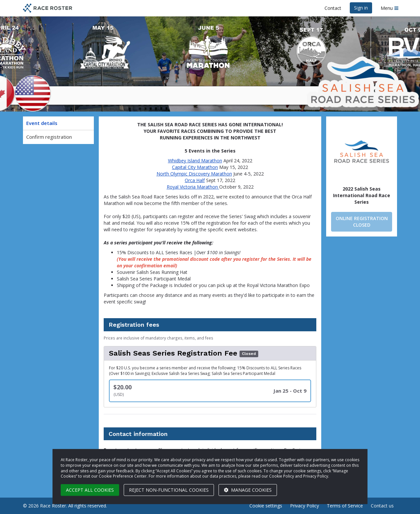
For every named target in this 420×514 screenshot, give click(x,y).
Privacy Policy (304, 506)
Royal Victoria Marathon (193, 187)
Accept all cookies (90, 490)
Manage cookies (248, 490)
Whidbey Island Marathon (195, 161)
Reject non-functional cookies (169, 490)
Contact (333, 8)
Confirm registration (49, 137)
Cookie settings (266, 506)
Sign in (361, 8)
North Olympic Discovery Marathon (194, 174)
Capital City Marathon (195, 167)
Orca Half (195, 180)
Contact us (382, 506)
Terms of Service (345, 506)
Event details (42, 123)
